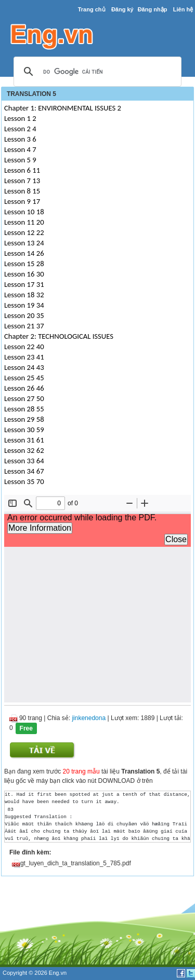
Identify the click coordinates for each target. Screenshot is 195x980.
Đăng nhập (153, 9)
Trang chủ (92, 9)
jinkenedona (89, 718)
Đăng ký (122, 9)
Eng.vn (58, 973)
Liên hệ (183, 9)
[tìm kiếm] (96, 72)
